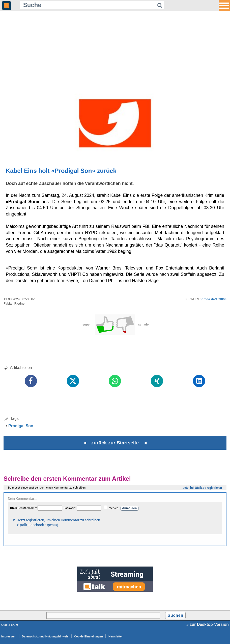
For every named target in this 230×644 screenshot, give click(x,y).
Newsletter (116, 636)
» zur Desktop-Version (208, 624)
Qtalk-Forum (10, 625)
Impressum (9, 636)
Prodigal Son (21, 426)
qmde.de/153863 (214, 299)
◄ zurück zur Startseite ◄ (115, 443)
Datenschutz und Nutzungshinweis (45, 636)
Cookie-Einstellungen (89, 636)
